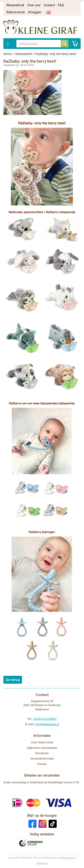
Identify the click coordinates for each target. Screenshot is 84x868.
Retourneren (16, 12)
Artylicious (42, 863)
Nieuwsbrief (15, 5)
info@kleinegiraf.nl (47, 724)
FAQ (61, 5)
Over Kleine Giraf (42, 742)
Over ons (34, 5)
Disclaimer (42, 753)
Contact (49, 5)
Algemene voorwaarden (42, 748)
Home (8, 54)
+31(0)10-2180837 (45, 719)
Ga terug (13, 680)
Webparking (67, 858)
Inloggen (35, 12)
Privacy (42, 764)
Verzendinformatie (42, 759)
